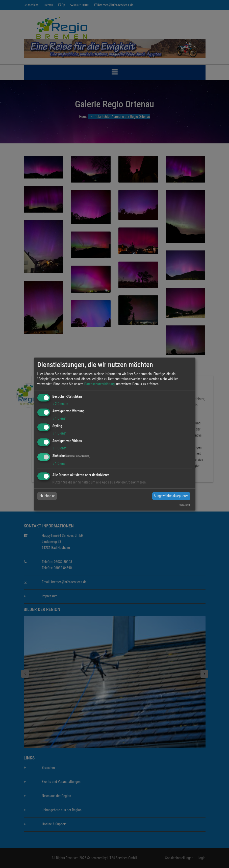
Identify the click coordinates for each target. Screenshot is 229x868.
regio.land (184, 505)
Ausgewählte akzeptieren (171, 496)
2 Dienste (60, 404)
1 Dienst (59, 419)
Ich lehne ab (47, 496)
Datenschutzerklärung (100, 384)
